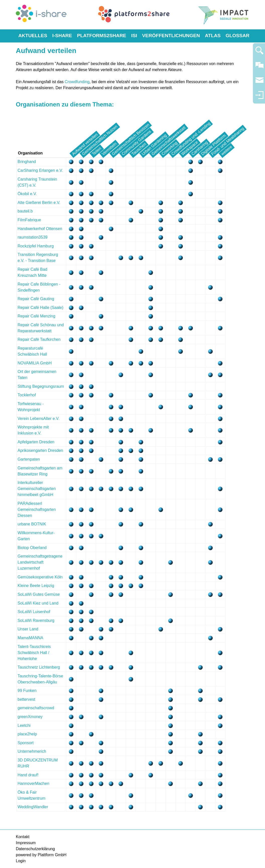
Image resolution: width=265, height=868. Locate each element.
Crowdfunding (77, 82)
